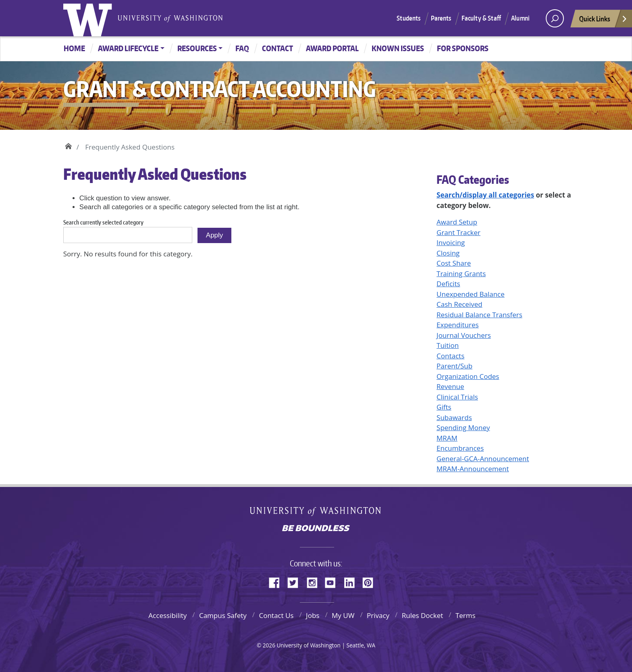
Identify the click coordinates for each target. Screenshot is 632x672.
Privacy (378, 615)
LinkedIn (352, 581)
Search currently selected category (103, 222)
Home (74, 48)
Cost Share (454, 263)
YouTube (333, 581)
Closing (448, 253)
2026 (269, 645)
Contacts (450, 356)
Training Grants (461, 274)
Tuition (448, 345)
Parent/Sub (454, 366)
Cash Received (459, 304)
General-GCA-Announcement (483, 459)
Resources (197, 48)
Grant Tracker (458, 232)
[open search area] (555, 18)
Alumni (520, 18)
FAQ (242, 48)
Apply (215, 235)
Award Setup (457, 222)
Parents (441, 18)
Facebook (277, 581)
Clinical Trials (457, 397)
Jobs (313, 615)
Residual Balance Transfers (479, 315)
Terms (466, 615)
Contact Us (276, 615)
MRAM (447, 438)
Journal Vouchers (464, 335)
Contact (278, 48)
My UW (343, 615)
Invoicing (451, 242)
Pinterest (371, 581)
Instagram (315, 581)
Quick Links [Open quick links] (603, 21)
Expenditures (458, 325)
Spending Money (463, 428)
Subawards (454, 417)
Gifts (444, 407)
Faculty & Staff (481, 18)
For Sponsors (463, 48)
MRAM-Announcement (473, 469)
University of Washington (89, 18)
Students (409, 18)
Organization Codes (468, 376)
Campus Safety (223, 615)
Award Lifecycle (128, 48)
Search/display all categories (485, 195)
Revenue (450, 386)
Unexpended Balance (471, 294)
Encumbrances (460, 448)
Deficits (448, 284)
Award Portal (332, 48)
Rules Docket (423, 615)
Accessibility (167, 615)
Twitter (296, 581)
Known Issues (398, 48)
